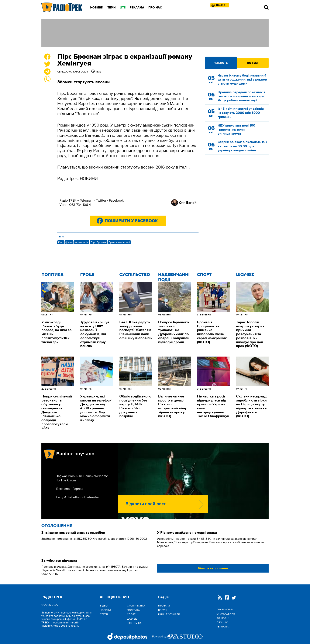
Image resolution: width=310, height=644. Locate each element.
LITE (123, 8)
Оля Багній (188, 203)
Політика (52, 275)
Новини (97, 8)
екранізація (82, 242)
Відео (104, 606)
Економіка (134, 623)
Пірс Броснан (99, 242)
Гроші (87, 275)
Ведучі (163, 610)
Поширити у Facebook (131, 221)
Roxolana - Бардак (70, 489)
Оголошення (57, 526)
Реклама (137, 8)
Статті (104, 614)
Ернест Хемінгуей (119, 242)
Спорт (204, 275)
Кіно (61, 242)
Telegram (87, 201)
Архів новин (225, 609)
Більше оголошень (213, 568)
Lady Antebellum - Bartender (78, 497)
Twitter (101, 201)
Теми (111, 8)
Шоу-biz (245, 275)
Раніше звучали (169, 614)
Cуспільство (135, 275)
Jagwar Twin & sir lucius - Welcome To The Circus (82, 478)
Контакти (223, 618)
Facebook (116, 201)
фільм (69, 242)
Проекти (164, 606)
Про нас (155, 8)
